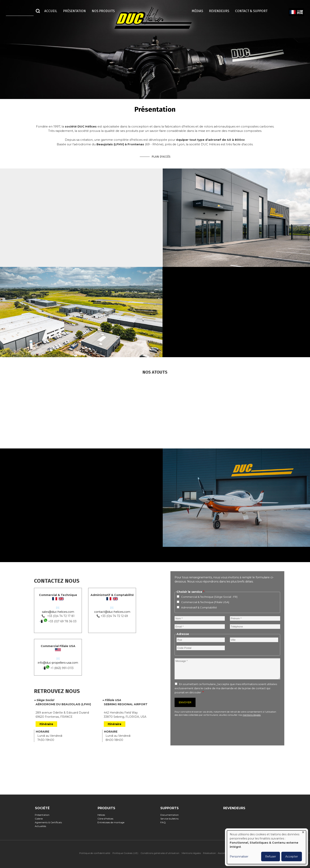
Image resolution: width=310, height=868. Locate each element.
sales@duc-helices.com (58, 612)
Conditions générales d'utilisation (160, 853)
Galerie (40, 819)
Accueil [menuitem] (51, 11)
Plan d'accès (161, 157)
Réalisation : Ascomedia (217, 853)
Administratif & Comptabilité (199, 607)
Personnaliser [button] (239, 857)
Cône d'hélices (107, 819)
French (293, 12)
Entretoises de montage (112, 822)
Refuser (271, 857)
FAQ (164, 822)
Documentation (171, 815)
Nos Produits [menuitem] (103, 11)
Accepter (292, 857)
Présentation (43, 815)
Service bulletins (171, 819)
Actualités (42, 826)
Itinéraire (46, 724)
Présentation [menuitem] (74, 11)
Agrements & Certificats (50, 822)
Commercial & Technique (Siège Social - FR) (209, 597)
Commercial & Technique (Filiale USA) (205, 602)
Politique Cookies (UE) (125, 853)
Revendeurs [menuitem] (219, 11)
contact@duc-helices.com (112, 612)
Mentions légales (191, 853)
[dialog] (267, 847)
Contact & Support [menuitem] (253, 11)
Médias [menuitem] (197, 11)
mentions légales (252, 715)
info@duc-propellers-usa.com (58, 663)
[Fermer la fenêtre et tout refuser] (303, 833)
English (300, 12)
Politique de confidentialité (95, 853)
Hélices (103, 815)
